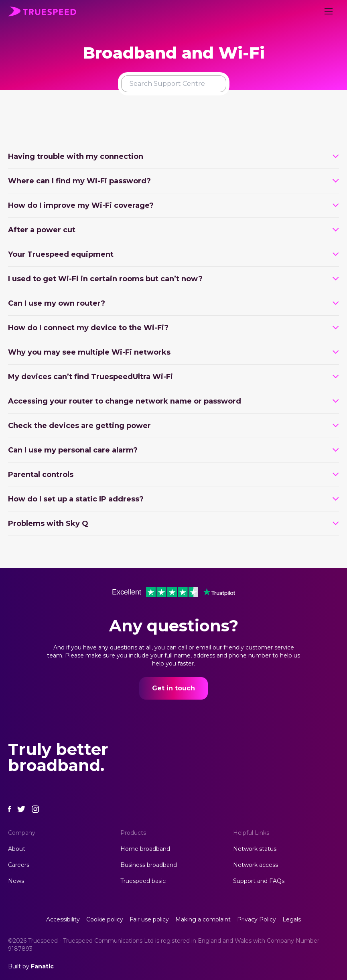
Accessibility (63, 919)
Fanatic (42, 966)
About (17, 849)
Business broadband (149, 865)
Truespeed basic (143, 881)
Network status (255, 849)
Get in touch (173, 688)
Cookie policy (105, 919)
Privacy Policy (257, 919)
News (16, 881)
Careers (19, 865)
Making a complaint (203, 919)
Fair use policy (149, 919)
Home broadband (145, 849)
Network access (256, 865)
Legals (292, 919)
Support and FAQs (259, 881)
